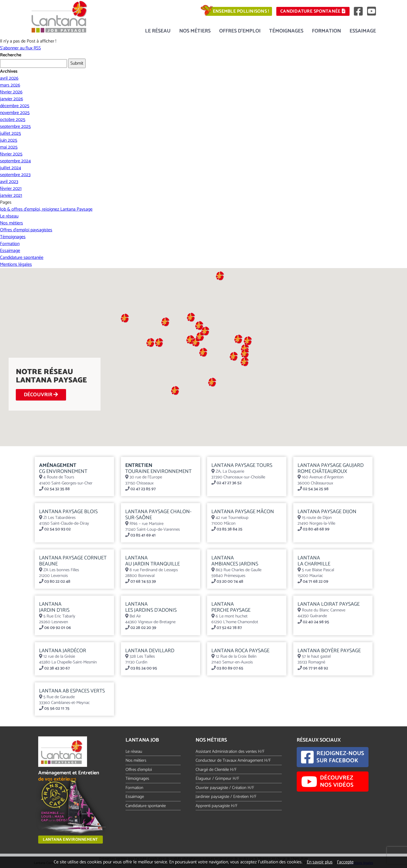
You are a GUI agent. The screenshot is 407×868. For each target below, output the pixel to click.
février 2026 (11, 92)
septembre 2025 (15, 127)
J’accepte (345, 862)
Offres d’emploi (240, 31)
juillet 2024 (10, 168)
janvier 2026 (11, 99)
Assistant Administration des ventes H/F (230, 751)
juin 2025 (9, 140)
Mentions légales (16, 264)
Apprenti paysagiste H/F (217, 806)
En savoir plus (320, 862)
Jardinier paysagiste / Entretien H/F (226, 797)
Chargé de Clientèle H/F (216, 770)
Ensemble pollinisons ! (241, 11)
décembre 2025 (15, 106)
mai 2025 (9, 147)
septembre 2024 (15, 161)
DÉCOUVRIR (41, 395)
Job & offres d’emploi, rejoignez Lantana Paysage (46, 209)
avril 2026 (9, 78)
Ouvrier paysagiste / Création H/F (225, 788)
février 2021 (11, 189)
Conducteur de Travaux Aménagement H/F (233, 760)
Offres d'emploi (139, 770)
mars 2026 (10, 85)
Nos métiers (195, 31)
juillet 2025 (10, 133)
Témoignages (286, 31)
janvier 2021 (11, 196)
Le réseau (158, 31)
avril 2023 (9, 182)
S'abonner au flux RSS (20, 48)
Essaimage (363, 31)
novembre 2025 (15, 113)
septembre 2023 (15, 175)
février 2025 (11, 154)
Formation (326, 31)
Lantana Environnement (70, 840)
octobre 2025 (13, 120)
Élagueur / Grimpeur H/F (217, 778)
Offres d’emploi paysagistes (26, 230)
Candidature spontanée (313, 11)
